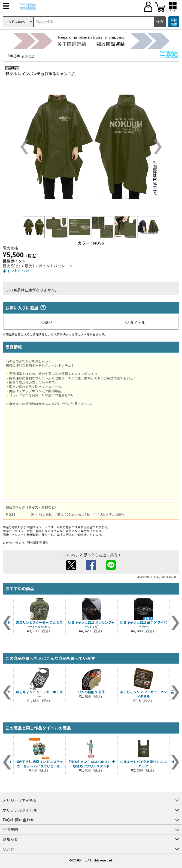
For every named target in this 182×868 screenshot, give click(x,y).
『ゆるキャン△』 (21, 56)
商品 (47, 323)
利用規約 (10, 829)
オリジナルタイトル (20, 810)
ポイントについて (18, 271)
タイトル (135, 323)
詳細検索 (174, 22)
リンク (8, 849)
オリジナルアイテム (20, 800)
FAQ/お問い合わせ (18, 820)
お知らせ (10, 839)
